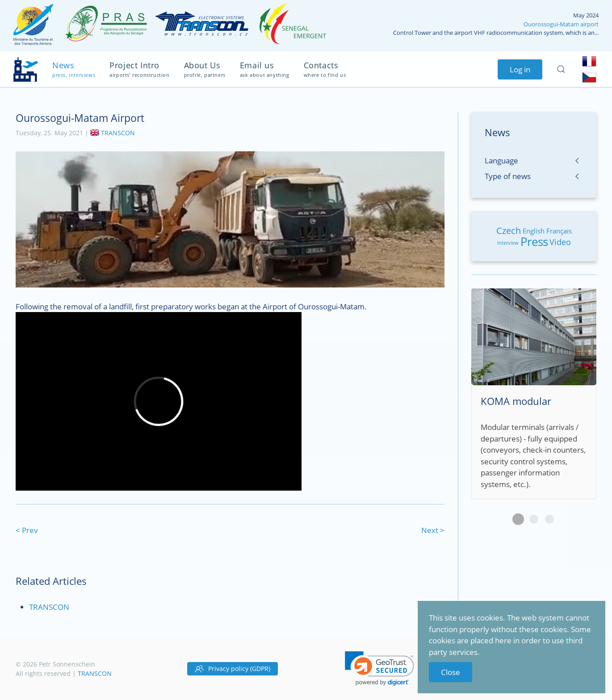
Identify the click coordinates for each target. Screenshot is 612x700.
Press (534, 242)
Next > (433, 530)
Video (560, 242)
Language (501, 160)
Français (559, 231)
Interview (508, 243)
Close (451, 672)
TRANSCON (118, 132)
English (534, 231)
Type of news (508, 176)
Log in (520, 69)
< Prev (27, 530)
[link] (379, 669)
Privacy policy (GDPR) (233, 669)
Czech (509, 231)
